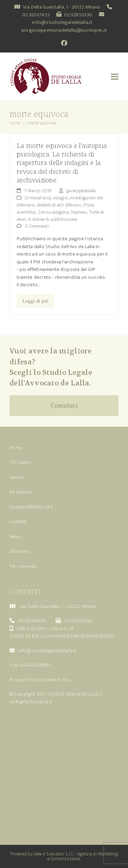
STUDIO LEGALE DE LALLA (75, 694)
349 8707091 (31, 629)
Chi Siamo (20, 462)
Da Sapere (21, 492)
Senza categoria (54, 212)
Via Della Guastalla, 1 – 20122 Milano (58, 606)
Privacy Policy (24, 680)
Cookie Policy (56, 680)
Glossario (20, 551)
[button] (115, 77)
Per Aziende (23, 566)
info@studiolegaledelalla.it (62, 22)
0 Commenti (37, 226)
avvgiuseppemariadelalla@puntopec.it (64, 30)
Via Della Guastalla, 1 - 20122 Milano (62, 7)
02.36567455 (36, 15)
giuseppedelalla (81, 191)
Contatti (18, 522)
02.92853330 (78, 15)
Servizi (17, 477)
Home (16, 448)
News (16, 537)
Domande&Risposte (31, 507)
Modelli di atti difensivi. (60, 205)
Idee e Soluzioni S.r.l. (53, 854)
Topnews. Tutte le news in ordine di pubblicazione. (60, 216)
